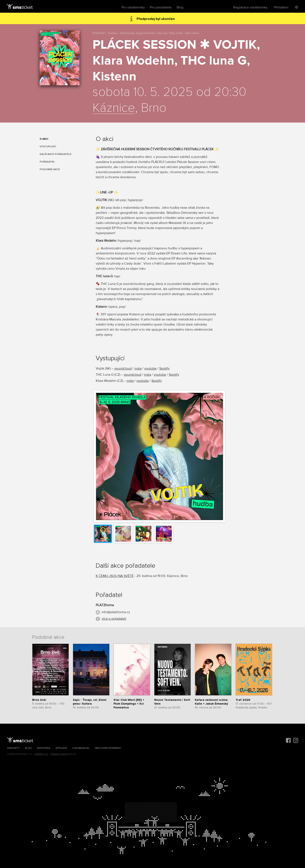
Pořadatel (47, 162)
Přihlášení (281, 7)
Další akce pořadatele (55, 154)
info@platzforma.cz (116, 612)
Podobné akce (50, 169)
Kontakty (14, 748)
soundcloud (123, 368)
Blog (180, 7)
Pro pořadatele (161, 7)
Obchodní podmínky (108, 748)
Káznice (114, 108)
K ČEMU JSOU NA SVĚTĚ (115, 576)
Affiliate (61, 748)
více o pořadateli (114, 619)
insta (138, 368)
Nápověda (44, 748)
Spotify (164, 368)
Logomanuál (81, 748)
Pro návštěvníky (133, 7)
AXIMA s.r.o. (42, 754)
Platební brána (59, 754)
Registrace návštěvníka (250, 7)
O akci (44, 139)
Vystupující (48, 147)
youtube (150, 368)
